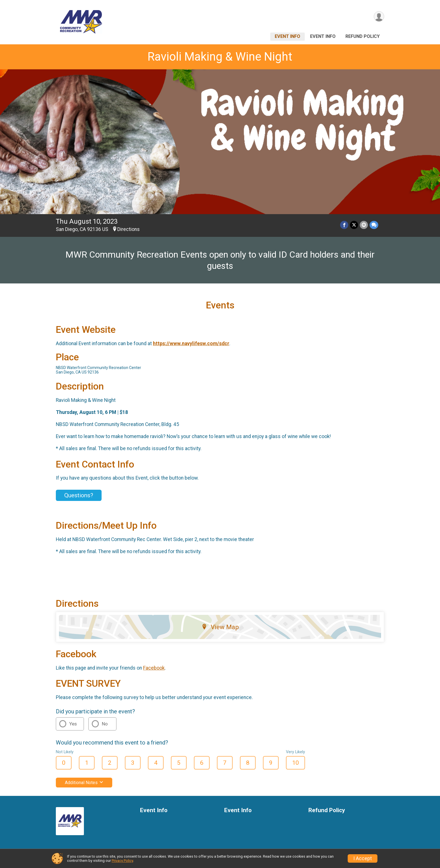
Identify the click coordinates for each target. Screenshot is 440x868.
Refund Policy (363, 36)
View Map (220, 627)
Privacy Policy (122, 861)
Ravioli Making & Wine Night (220, 57)
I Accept (363, 858)
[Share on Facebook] (344, 225)
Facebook (154, 668)
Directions (129, 229)
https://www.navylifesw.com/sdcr (191, 343)
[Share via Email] (364, 225)
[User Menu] (379, 16)
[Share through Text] (374, 225)
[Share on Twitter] (354, 225)
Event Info (287, 36)
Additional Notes (84, 783)
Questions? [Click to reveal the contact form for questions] (79, 495)
